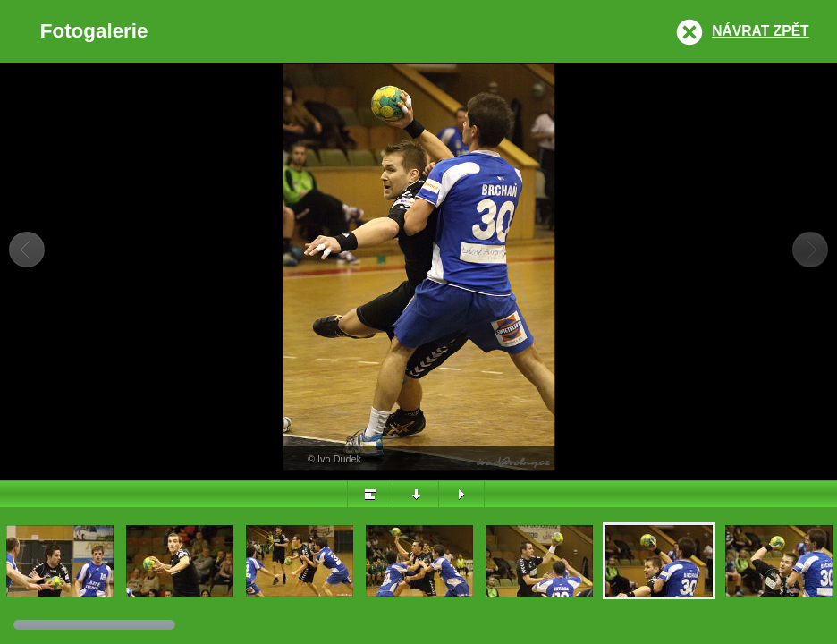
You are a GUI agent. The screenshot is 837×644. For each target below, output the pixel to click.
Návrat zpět (760, 31)
